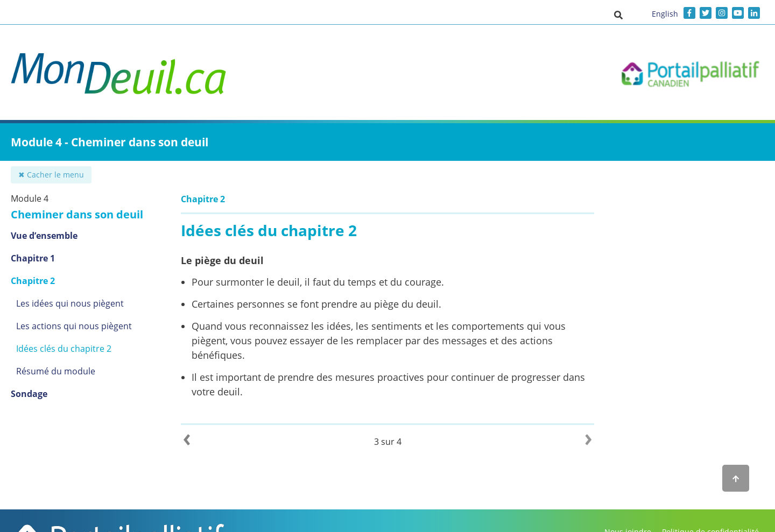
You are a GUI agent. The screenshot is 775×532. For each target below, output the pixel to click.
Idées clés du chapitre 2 (64, 349)
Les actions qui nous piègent (74, 326)
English (665, 14)
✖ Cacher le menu (51, 175)
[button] (618, 15)
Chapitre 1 (33, 258)
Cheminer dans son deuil (77, 214)
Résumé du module (56, 371)
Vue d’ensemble (44, 236)
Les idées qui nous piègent (70, 303)
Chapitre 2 (33, 281)
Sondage (29, 394)
